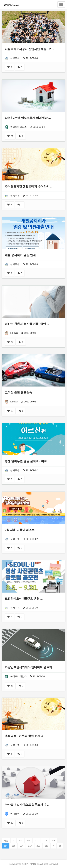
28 (10, 686)
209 (20, 841)
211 (37, 841)
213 (53, 841)
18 (10, 411)
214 (5, 846)
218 (38, 846)
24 (10, 342)
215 (14, 846)
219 (46, 846)
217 (30, 846)
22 (10, 823)
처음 (6, 841)
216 (22, 846)
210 (29, 841)
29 (10, 136)
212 (45, 841)
